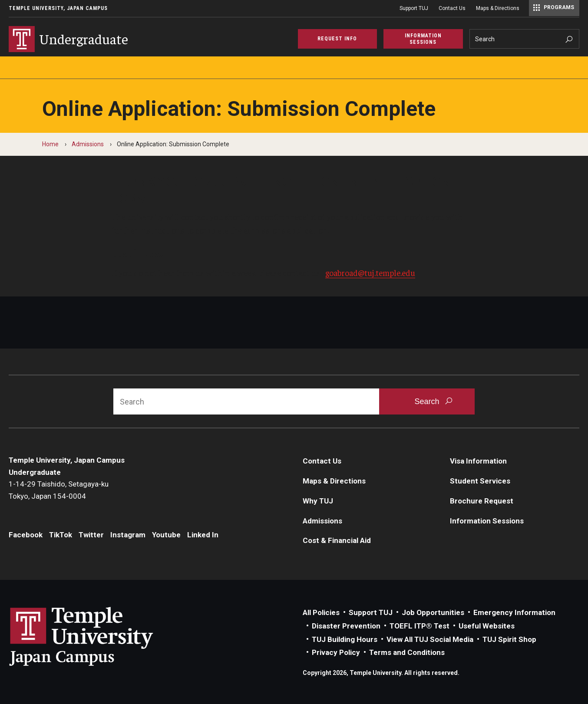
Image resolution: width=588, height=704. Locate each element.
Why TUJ (318, 501)
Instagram (128, 535)
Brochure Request (482, 501)
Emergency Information (514, 612)
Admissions (88, 144)
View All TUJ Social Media (430, 639)
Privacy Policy (336, 652)
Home (50, 144)
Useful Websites (487, 626)
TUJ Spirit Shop (509, 639)
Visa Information (478, 461)
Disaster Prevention (346, 626)
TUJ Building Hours (345, 639)
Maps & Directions (498, 8)
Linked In (203, 535)
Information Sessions (487, 521)
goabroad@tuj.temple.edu (370, 273)
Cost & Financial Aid (337, 540)
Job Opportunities (433, 612)
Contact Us (452, 8)
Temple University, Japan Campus (58, 8)
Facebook (26, 535)
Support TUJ (414, 8)
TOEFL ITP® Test (420, 626)
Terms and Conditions (407, 652)
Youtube (166, 535)
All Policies (321, 612)
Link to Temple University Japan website (96, 636)
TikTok (61, 535)
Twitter (91, 535)
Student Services (480, 481)
